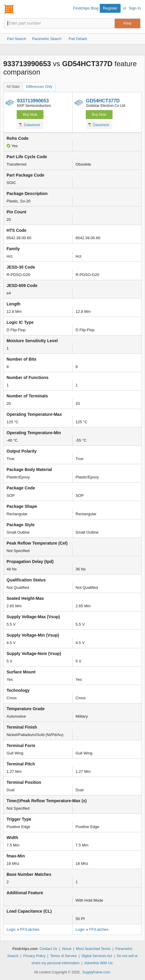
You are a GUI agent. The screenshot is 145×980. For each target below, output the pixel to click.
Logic (11, 929)
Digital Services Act (97, 956)
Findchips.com (9, 9)
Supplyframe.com (96, 972)
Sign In (135, 8)
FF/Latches (30, 929)
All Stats (13, 87)
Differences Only (39, 87)
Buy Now (30, 115)
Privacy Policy (34, 956)
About (67, 949)
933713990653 (33, 101)
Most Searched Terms (93, 949)
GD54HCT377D (103, 101)
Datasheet (30, 125)
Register (110, 8)
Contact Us (48, 949)
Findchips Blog (86, 8)
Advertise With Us (98, 963)
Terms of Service (63, 956)
